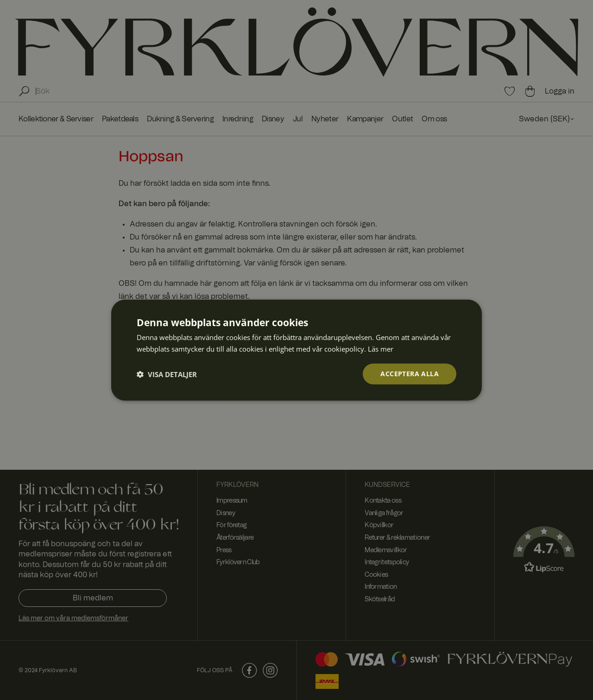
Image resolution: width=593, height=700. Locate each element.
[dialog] (296, 350)
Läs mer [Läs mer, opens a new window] (381, 348)
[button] (167, 374)
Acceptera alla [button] (410, 374)
